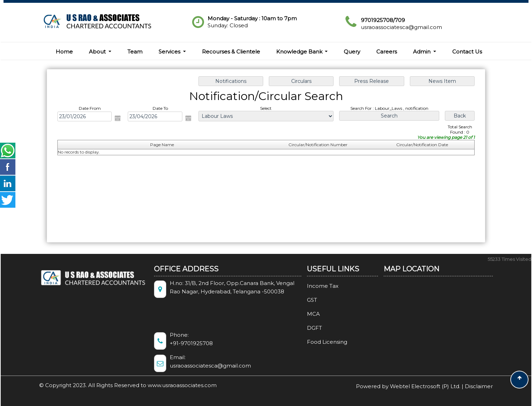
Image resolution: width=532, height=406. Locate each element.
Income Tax (313, 286)
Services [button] (170, 52)
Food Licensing (317, 342)
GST (302, 300)
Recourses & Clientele (231, 52)
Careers (387, 52)
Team (135, 52)
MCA (303, 314)
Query (352, 52)
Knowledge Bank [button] (300, 52)
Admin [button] (422, 52)
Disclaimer (479, 386)
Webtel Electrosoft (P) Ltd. (425, 386)
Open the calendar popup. (118, 118)
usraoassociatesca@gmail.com (401, 27)
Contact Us (467, 52)
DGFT (304, 328)
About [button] (98, 52)
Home (64, 52)
